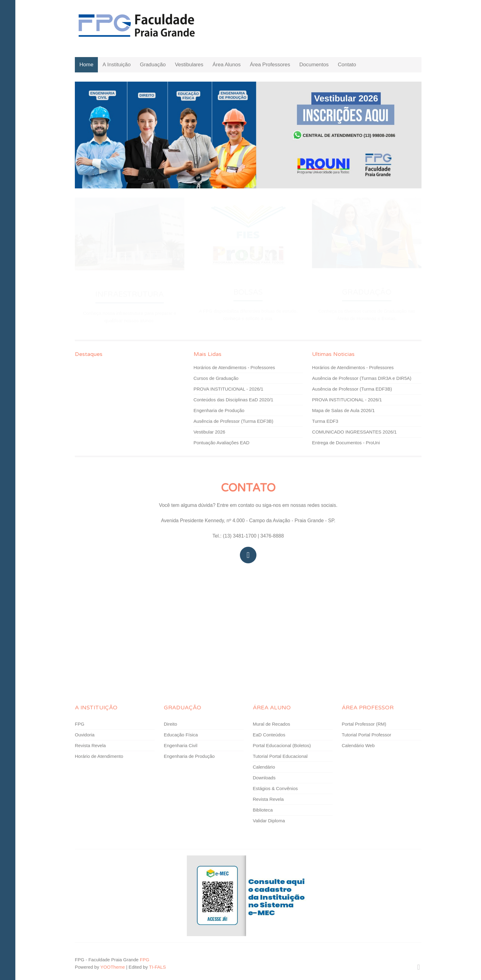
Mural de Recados (271, 724)
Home (86, 65)
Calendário (264, 767)
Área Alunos (227, 65)
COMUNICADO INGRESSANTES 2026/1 (354, 432)
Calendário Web (358, 745)
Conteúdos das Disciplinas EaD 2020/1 (233, 400)
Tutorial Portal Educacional (280, 756)
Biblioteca (263, 810)
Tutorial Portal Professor (366, 735)
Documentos (314, 65)
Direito (170, 724)
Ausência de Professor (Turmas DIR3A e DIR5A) (362, 378)
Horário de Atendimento (99, 756)
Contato (347, 65)
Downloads (264, 778)
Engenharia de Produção (219, 410)
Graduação (153, 65)
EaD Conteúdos (269, 735)
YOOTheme (113, 967)
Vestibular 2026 (209, 432)
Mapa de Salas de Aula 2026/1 (343, 410)
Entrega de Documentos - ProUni (346, 443)
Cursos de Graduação (216, 378)
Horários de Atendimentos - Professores (234, 367)
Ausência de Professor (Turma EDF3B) (233, 421)
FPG (80, 724)
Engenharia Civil (181, 745)
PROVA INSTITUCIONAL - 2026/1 (229, 389)
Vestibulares (189, 65)
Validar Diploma (269, 821)
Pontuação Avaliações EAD (221, 443)
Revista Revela (90, 745)
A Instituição (117, 65)
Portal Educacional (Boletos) (282, 745)
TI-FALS (158, 967)
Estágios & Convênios (275, 788)
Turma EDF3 (325, 421)
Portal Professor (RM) (364, 724)
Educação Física (181, 735)
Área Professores (270, 65)
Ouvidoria (85, 735)
